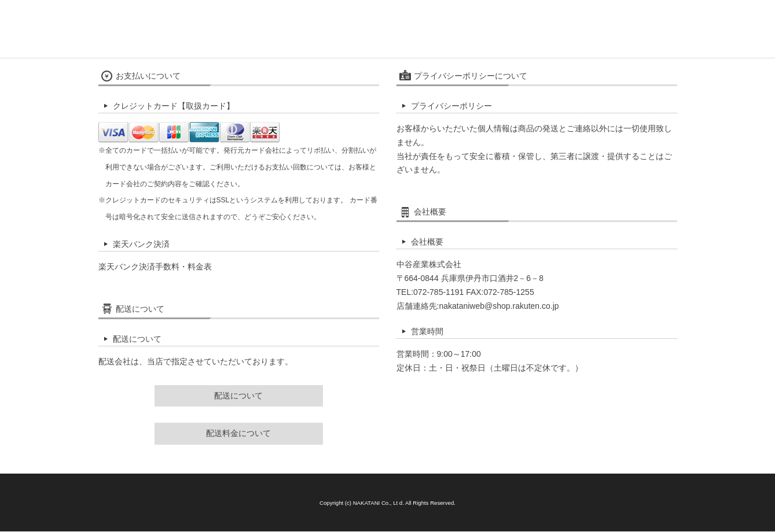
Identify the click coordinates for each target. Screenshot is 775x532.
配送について (238, 396)
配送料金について (238, 433)
